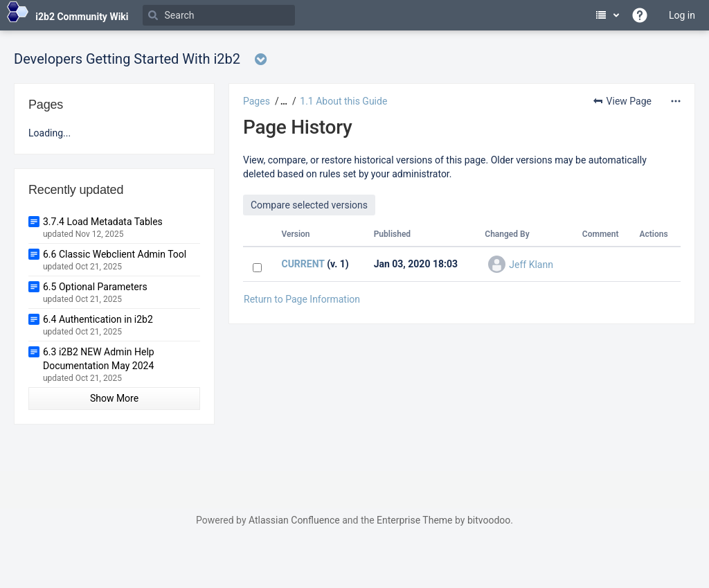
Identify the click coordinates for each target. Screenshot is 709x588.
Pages (257, 101)
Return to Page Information (302, 299)
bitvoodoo (489, 520)
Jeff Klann (531, 265)
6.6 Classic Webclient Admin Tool (115, 254)
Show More (114, 398)
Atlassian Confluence (294, 520)
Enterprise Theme (414, 520)
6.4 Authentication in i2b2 (98, 319)
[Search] (219, 15)
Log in (682, 15)
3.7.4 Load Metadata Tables (103, 222)
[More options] (676, 101)
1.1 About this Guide (343, 101)
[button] (282, 101)
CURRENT (303, 264)
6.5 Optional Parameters (95, 287)
